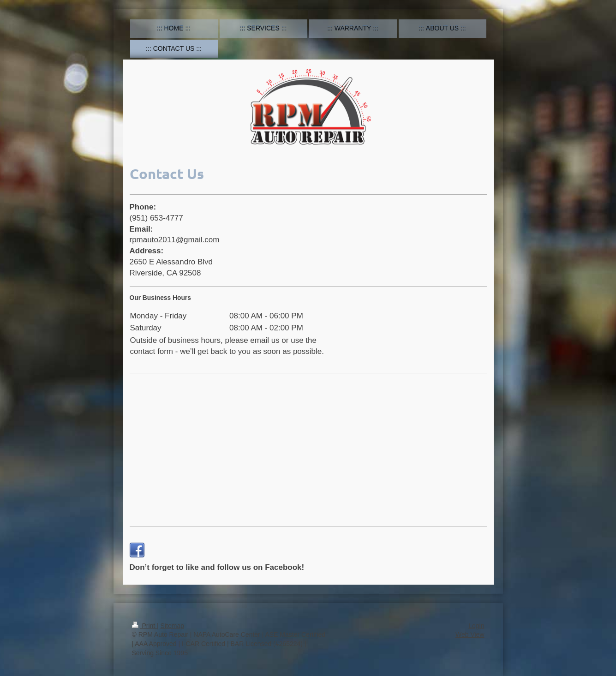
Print (145, 626)
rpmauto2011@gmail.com (175, 240)
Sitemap (172, 626)
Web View (470, 634)
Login (476, 626)
